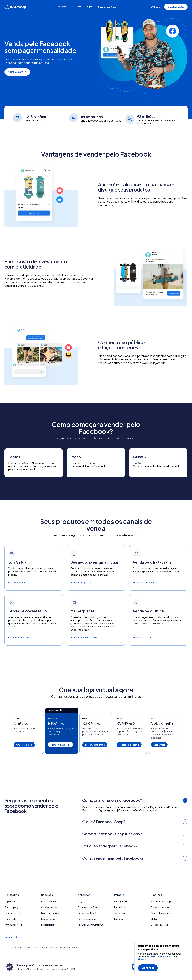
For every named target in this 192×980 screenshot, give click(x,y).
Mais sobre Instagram (144, 582)
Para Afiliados (121, 907)
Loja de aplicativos (50, 913)
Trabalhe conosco (160, 907)
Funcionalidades (49, 901)
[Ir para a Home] (15, 8)
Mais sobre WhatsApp (20, 637)
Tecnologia (120, 913)
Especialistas (48, 925)
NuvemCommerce (87, 919)
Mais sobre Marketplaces (84, 637)
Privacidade (47, 947)
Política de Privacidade (163, 956)
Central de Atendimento (163, 913)
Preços (93, 7)
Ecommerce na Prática (89, 907)
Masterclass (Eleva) (87, 913)
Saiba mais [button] (159, 745)
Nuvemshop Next (113, 7)
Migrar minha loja (13, 913)
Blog (80, 901)
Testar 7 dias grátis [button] (60, 745)
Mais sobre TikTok (142, 637)
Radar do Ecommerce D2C (91, 925)
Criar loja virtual (17, 582)
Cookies (143, 959)
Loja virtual (10, 901)
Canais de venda (49, 907)
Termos (36, 947)
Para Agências (121, 901)
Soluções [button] (58, 7)
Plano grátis (11, 919)
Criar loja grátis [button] (176, 7)
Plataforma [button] (76, 7)
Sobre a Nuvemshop (161, 901)
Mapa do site (71, 947)
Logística (119, 919)
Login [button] (156, 7)
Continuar (148, 968)
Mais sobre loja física (81, 582)
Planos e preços (13, 907)
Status (154, 919)
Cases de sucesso (160, 925)
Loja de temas (48, 919)
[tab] (135, 801)
